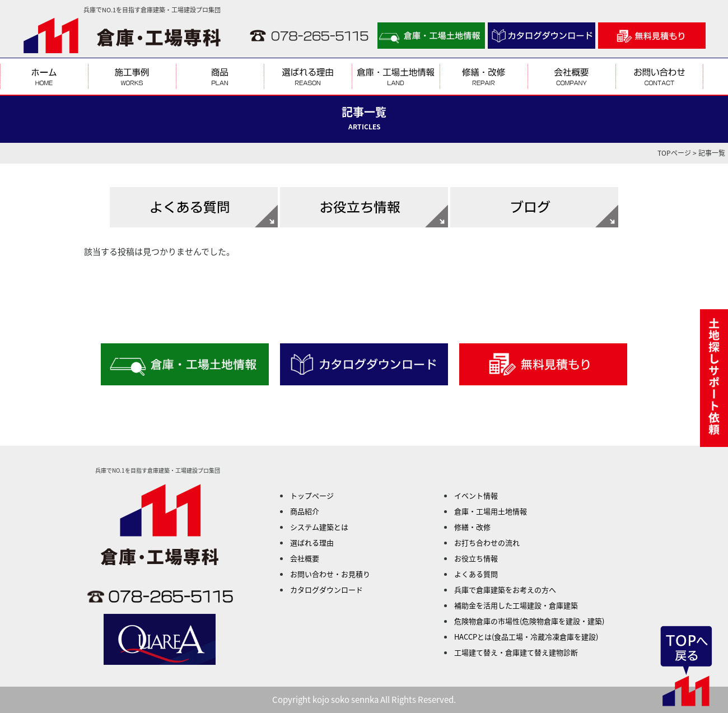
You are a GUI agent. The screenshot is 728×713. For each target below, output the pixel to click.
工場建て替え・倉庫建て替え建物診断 (516, 652)
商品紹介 (305, 511)
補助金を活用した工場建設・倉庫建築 (516, 605)
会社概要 (305, 558)
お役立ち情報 (476, 558)
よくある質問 (476, 574)
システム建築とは (319, 527)
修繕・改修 (472, 527)
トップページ (312, 495)
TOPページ (674, 153)
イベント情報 (476, 495)
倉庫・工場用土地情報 (491, 511)
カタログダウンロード (326, 589)
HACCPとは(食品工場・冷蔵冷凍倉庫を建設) (526, 637)
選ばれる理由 (312, 542)
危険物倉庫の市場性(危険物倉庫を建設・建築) (529, 621)
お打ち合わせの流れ (487, 542)
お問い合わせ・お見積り (330, 574)
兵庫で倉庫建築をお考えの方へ (505, 589)
